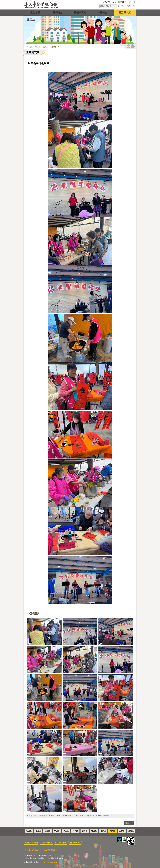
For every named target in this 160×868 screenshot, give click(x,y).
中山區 (57, 831)
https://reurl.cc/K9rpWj (49, 862)
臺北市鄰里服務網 (41, 5)
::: (101, 2)
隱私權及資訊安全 (51, 850)
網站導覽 (107, 2)
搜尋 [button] (122, 6)
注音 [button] (133, 46)
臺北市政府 (122, 2)
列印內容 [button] (128, 46)
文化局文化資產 (46, 843)
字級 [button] (130, 2)
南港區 (103, 831)
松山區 (29, 831)
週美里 (31, 19)
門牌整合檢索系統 (31, 843)
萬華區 (85, 831)
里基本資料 (80, 13)
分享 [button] (134, 2)
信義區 (38, 831)
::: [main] (27, 46)
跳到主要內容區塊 (1, 1)
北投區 (131, 831)
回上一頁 (129, 823)
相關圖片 (34, 614)
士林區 (122, 831)
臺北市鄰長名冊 (75, 843)
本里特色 (102, 13)
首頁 (30, 47)
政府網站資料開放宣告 (33, 850)
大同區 (75, 831)
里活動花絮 (125, 13)
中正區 (66, 831)
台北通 (114, 2)
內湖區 (37, 47)
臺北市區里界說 (61, 843)
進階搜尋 (131, 6)
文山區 (94, 831)
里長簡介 (58, 13)
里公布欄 (35, 13)
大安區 (47, 831)
